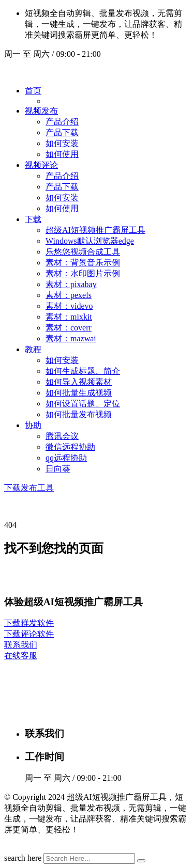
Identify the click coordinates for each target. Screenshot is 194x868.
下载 (33, 219)
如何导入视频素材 (79, 382)
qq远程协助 (66, 458)
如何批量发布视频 (79, 414)
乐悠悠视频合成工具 (83, 252)
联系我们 (21, 645)
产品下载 (62, 132)
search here (23, 858)
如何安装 (62, 143)
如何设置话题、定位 (83, 404)
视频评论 (41, 165)
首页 (33, 91)
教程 (33, 349)
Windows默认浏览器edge (90, 241)
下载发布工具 (29, 488)
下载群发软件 (29, 623)
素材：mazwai (71, 338)
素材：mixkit (69, 317)
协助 (33, 425)
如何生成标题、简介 (83, 371)
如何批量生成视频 (79, 393)
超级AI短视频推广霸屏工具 (95, 230)
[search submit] (141, 861)
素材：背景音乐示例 (83, 263)
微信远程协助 (70, 447)
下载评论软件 (29, 634)
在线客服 (21, 656)
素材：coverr (69, 328)
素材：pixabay (71, 284)
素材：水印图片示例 (83, 273)
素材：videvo (69, 306)
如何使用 (62, 154)
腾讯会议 (62, 436)
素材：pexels (69, 295)
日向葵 (58, 469)
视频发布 (41, 111)
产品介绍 (62, 122)
